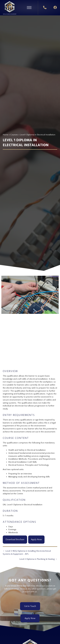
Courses (14, 135)
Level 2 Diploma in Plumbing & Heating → (38, 559)
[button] (29, 8)
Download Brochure (15, 539)
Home (6, 135)
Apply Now (36, 539)
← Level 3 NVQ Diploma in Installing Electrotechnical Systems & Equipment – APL (27, 552)
